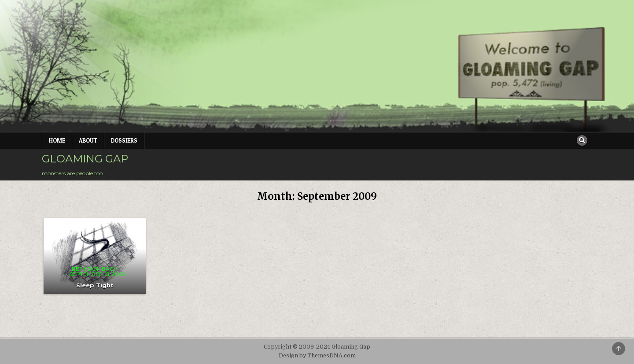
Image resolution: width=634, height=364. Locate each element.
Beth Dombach (95, 269)
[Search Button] (582, 140)
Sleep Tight (95, 285)
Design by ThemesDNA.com (317, 356)
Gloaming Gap (85, 159)
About (88, 140)
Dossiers (124, 140)
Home (57, 140)
